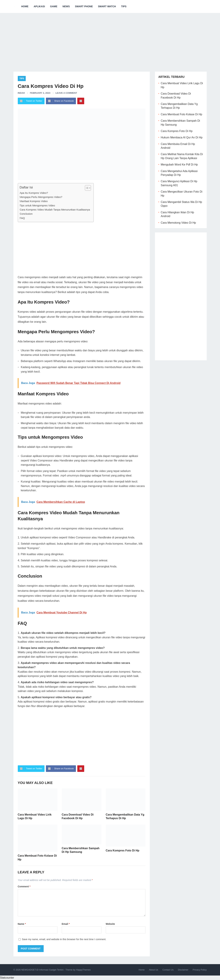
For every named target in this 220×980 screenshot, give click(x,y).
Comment (24, 886)
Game (54, 6)
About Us (153, 970)
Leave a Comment (66, 93)
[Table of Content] (88, 188)
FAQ (22, 218)
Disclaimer (183, 970)
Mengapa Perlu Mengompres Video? (41, 197)
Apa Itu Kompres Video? (34, 193)
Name (22, 924)
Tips (124, 6)
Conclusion (26, 214)
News (66, 6)
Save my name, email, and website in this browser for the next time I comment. (64, 939)
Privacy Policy (200, 970)
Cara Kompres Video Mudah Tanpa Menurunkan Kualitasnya (55, 210)
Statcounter (7, 978)
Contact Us (168, 970)
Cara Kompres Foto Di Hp (123, 850)
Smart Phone (84, 6)
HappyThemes (83, 970)
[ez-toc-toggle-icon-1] (86, 188)
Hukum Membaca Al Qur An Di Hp (182, 137)
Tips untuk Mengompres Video (37, 205)
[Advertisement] (110, 40)
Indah (21, 93)
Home (25, 6)
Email (66, 924)
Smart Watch (107, 6)
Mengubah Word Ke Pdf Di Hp (179, 165)
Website (110, 924)
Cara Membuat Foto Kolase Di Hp (182, 114)
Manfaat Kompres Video (34, 201)
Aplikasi (39, 6)
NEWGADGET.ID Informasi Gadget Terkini (42, 970)
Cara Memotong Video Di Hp (178, 223)
